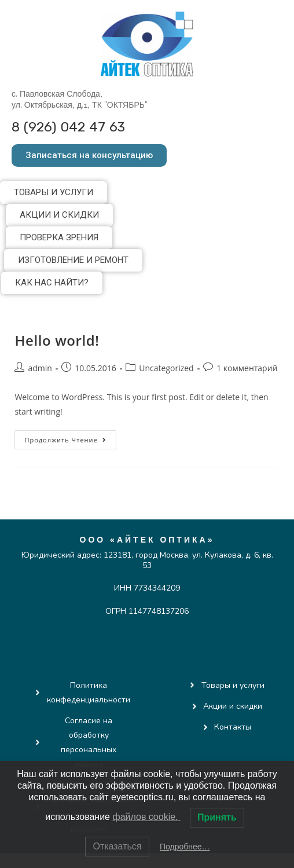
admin (40, 368)
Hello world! (57, 340)
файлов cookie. (146, 817)
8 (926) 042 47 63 (68, 127)
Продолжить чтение (70, 437)
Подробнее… (185, 847)
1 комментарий (247, 368)
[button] (89, 155)
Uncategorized (166, 368)
